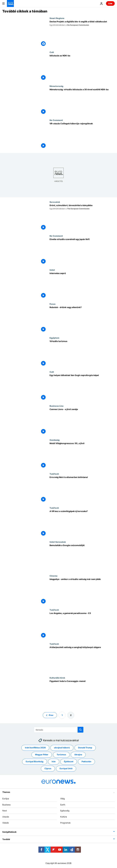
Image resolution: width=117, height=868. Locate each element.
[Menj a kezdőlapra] (10, 3)
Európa (6, 799)
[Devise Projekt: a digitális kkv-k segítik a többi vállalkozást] (82, 34)
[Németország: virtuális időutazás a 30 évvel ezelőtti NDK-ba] (82, 102)
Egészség (65, 811)
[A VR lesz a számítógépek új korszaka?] (82, 524)
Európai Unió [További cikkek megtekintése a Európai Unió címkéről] (66, 769)
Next (5, 811)
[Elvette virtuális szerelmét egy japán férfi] (82, 252)
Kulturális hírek (57, 678)
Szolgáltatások (9, 832)
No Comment (56, 120)
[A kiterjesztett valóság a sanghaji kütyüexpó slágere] (82, 660)
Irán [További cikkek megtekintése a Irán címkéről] (54, 762)
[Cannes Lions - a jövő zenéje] (82, 422)
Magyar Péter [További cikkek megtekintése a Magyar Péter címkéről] (42, 755)
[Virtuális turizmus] (82, 354)
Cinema (53, 576)
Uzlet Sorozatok (58, 542)
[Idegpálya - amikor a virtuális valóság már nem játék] (82, 592)
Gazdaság (55, 440)
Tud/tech (54, 474)
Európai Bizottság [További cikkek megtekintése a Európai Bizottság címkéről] (35, 762)
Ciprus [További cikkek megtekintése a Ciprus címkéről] (48, 769)
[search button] (80, 730)
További (6, 839)
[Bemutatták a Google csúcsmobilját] (82, 558)
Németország (56, 86)
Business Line (57, 406)
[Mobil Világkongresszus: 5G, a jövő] (82, 456)
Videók (6, 823)
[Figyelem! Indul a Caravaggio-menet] (82, 694)
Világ (63, 799)
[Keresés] (59, 730)
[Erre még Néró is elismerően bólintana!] (82, 490)
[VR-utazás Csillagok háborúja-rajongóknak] (82, 136)
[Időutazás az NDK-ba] (82, 68)
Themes (6, 792)
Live (110, 3)
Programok (65, 823)
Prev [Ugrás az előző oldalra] (51, 715)
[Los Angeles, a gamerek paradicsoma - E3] (82, 626)
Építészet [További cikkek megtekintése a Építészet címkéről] (69, 762)
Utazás (6, 817)
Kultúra (64, 817)
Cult (52, 52)
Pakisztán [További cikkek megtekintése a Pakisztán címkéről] (86, 762)
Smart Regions (57, 18)
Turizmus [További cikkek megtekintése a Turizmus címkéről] (61, 755)
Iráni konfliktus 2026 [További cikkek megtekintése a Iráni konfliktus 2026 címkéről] (35, 748)
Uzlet (52, 270)
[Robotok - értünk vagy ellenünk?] (82, 320)
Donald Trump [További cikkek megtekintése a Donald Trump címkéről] (85, 748)
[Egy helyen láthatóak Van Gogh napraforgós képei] (82, 388)
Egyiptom (54, 338)
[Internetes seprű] (82, 286)
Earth (63, 805)
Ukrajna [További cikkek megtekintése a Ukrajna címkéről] (78, 755)
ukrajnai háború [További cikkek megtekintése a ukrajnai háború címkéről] (62, 748)
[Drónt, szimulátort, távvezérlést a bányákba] (82, 218)
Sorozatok (55, 202)
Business (6, 805)
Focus (53, 304)
